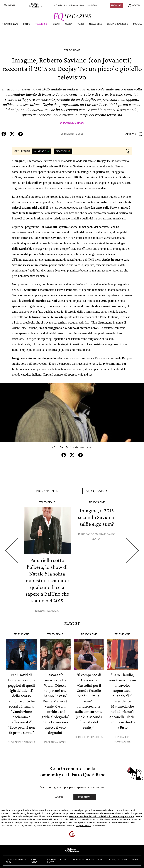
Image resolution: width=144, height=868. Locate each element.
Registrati (85, 795)
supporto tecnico (84, 823)
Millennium (73, 5)
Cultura (137, 24)
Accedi (59, 795)
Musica (69, 24)
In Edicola (58, 5)
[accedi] (134, 5)
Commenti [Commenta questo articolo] (133, 134)
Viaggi (81, 24)
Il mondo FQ (92, 5)
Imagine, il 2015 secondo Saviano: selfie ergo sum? (97, 517)
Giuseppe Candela (23, 740)
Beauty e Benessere (117, 24)
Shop (82, 5)
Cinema (56, 24)
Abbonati (116, 5)
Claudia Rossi (57, 740)
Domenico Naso (74, 123)
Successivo (97, 491)
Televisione (42, 24)
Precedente (47, 491)
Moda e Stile (96, 24)
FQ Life (27, 24)
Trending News (10, 24)
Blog (65, 5)
